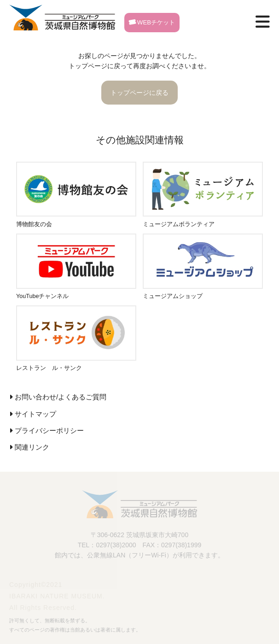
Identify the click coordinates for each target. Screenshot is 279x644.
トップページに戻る (139, 93)
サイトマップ (35, 414)
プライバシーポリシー (49, 431)
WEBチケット (152, 23)
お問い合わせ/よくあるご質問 (61, 397)
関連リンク (32, 447)
